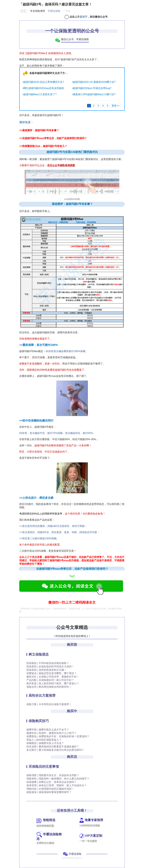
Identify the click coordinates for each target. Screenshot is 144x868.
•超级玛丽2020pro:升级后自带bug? (92, 88)
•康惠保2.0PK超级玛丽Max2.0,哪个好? (94, 94)
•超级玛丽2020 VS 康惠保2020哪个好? (94, 82)
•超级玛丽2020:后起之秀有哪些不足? (43, 82)
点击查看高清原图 (72, 199)
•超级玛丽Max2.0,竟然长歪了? (40, 94)
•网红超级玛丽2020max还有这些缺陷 (43, 88)
